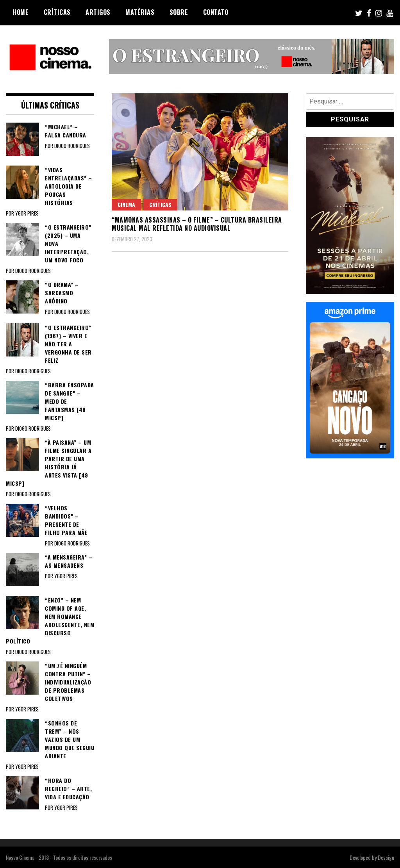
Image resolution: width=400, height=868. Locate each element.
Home (21, 12)
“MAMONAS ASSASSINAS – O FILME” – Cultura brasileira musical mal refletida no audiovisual (197, 224)
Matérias (140, 12)
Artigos (98, 12)
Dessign (386, 857)
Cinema (126, 204)
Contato (216, 12)
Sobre (179, 12)
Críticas (57, 12)
